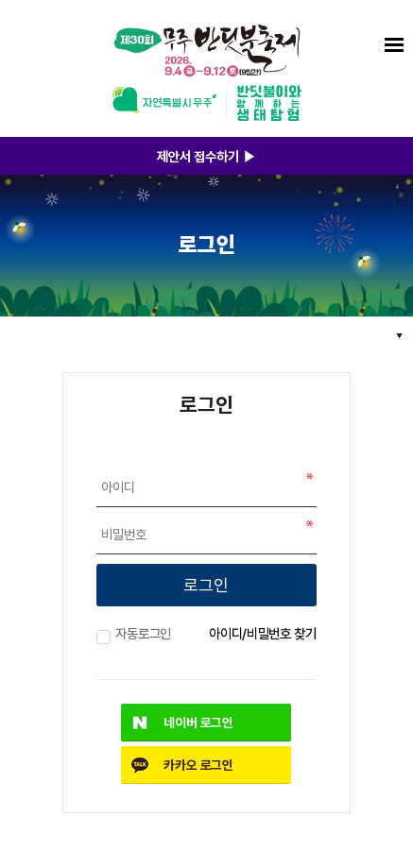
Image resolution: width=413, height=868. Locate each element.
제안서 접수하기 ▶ (206, 156)
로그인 (206, 585)
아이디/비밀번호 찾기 (262, 633)
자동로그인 (141, 633)
